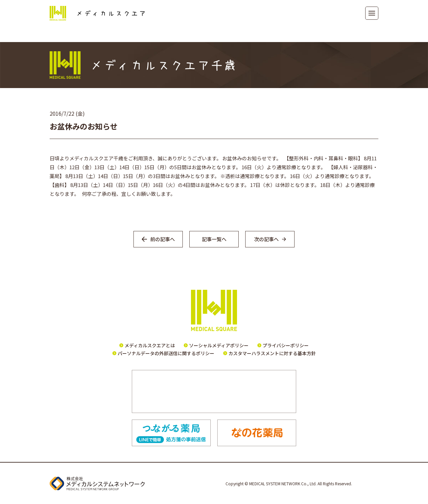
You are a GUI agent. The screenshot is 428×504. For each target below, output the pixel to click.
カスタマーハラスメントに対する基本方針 (272, 353)
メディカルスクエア (97, 13)
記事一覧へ (214, 239)
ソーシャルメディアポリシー (219, 345)
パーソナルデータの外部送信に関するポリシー (166, 353)
